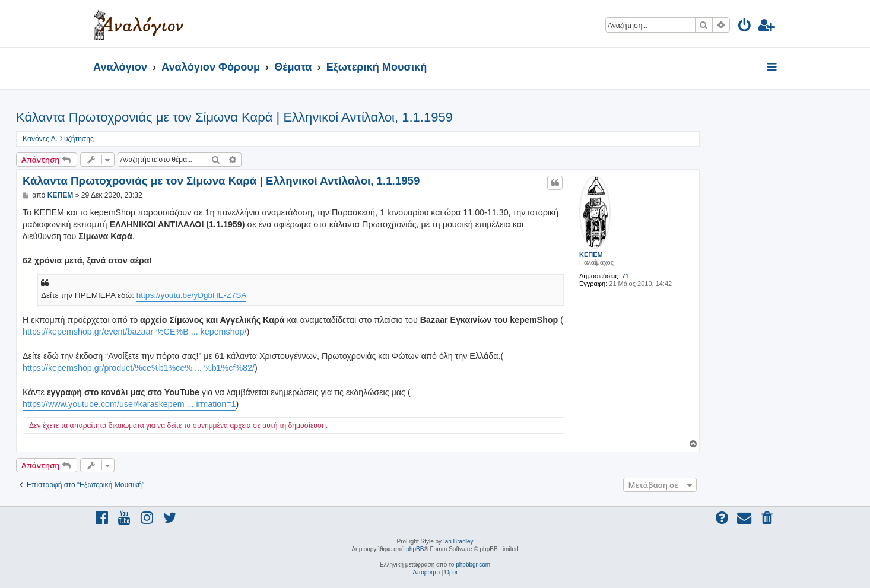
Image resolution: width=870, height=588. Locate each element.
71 (625, 276)
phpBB (415, 549)
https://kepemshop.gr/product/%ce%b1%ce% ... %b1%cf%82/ (139, 368)
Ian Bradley (458, 541)
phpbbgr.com (473, 565)
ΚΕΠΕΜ (591, 255)
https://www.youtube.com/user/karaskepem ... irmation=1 (129, 404)
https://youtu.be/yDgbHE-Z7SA (192, 295)
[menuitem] (745, 27)
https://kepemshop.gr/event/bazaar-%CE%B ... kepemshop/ (134, 332)
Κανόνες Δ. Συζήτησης (58, 139)
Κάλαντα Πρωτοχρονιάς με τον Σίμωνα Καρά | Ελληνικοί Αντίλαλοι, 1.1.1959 (234, 117)
